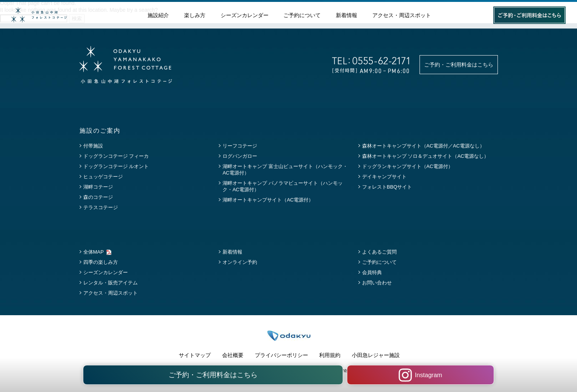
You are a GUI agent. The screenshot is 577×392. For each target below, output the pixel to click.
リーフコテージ (240, 146)
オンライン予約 (240, 262)
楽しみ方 (195, 15)
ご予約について (302, 15)
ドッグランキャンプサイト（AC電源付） (408, 166)
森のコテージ (98, 197)
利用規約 (330, 355)
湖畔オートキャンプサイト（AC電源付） (268, 200)
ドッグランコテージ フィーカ (116, 156)
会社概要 (233, 355)
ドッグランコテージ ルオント (116, 166)
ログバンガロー (240, 156)
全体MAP (94, 252)
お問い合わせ (377, 283)
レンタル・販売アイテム (110, 283)
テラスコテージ (101, 207)
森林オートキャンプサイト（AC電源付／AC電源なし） (423, 146)
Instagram (382, 375)
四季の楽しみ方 (101, 262)
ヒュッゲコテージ (103, 177)
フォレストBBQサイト (387, 187)
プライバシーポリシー (281, 355)
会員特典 (372, 272)
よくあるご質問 (379, 252)
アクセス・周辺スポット (402, 15)
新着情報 (347, 15)
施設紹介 (158, 15)
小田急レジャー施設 (376, 355)
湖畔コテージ (98, 187)
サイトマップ (195, 355)
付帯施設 (93, 146)
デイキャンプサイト (384, 177)
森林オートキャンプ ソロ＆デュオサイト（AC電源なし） (426, 156)
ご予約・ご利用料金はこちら (459, 65)
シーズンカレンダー (245, 15)
